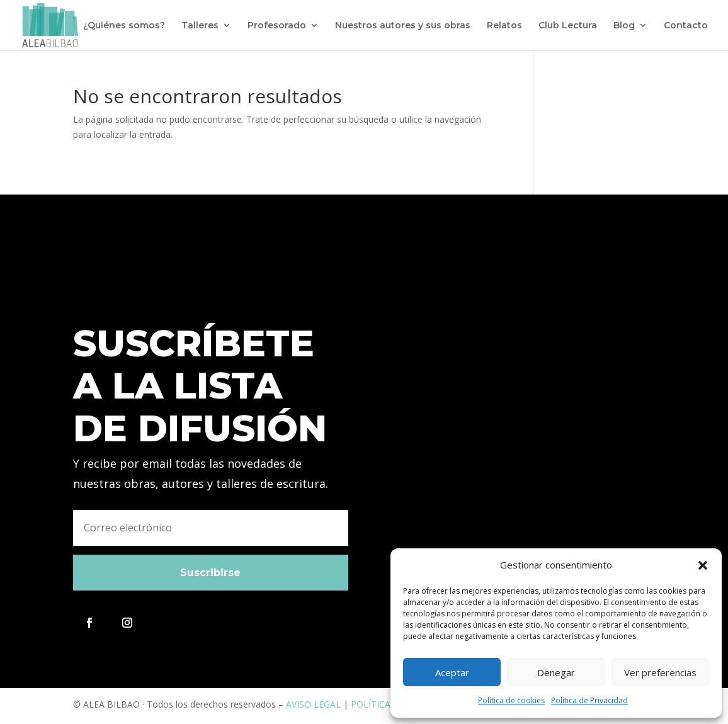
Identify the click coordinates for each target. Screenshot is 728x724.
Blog (624, 26)
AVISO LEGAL (313, 704)
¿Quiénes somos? (124, 26)
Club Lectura (568, 26)
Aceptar (452, 672)
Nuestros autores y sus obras (403, 26)
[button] (703, 565)
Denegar (556, 672)
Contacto (686, 26)
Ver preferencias (660, 672)
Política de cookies (511, 700)
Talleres (200, 26)
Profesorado (277, 26)
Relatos (504, 26)
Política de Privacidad (589, 700)
